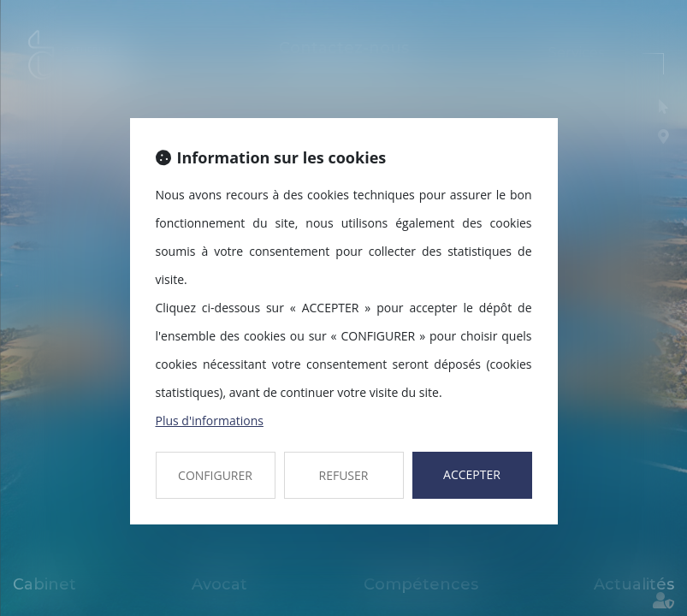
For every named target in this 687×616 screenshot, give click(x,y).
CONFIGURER (215, 475)
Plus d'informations (210, 421)
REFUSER (344, 475)
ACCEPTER (472, 474)
